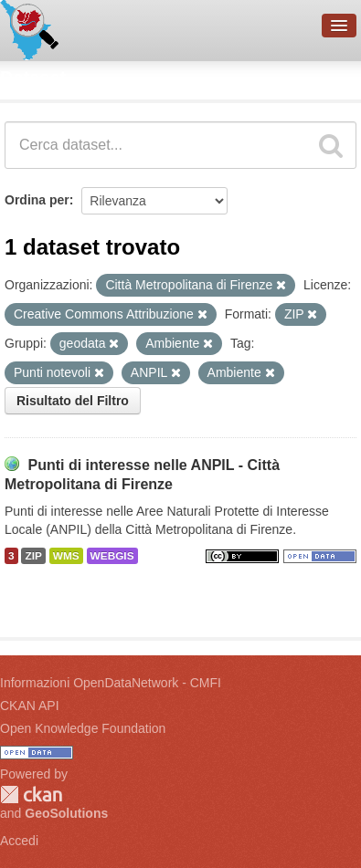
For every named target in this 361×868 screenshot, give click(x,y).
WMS (66, 556)
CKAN (31, 795)
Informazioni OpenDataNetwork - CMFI (111, 683)
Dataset (33, 78)
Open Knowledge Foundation (83, 728)
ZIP (33, 556)
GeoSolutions (66, 813)
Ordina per (37, 200)
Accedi (19, 841)
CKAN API (30, 706)
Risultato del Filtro (73, 401)
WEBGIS (112, 556)
